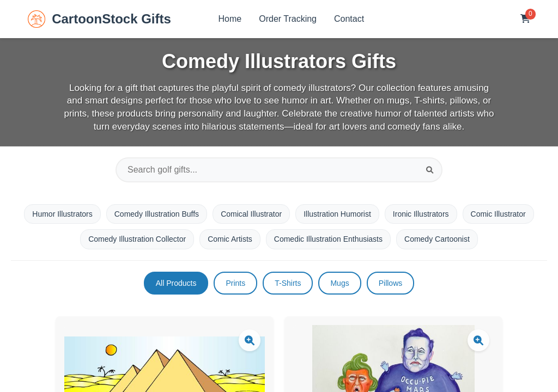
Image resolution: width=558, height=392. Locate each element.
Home (230, 19)
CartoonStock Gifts (99, 19)
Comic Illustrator (498, 214)
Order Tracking (288, 19)
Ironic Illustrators (421, 214)
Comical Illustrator (251, 214)
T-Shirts (288, 283)
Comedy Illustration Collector (137, 239)
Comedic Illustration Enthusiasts (328, 239)
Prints (235, 283)
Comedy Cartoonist (437, 239)
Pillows (391, 283)
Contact (349, 19)
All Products (176, 283)
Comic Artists (230, 239)
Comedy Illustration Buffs (157, 214)
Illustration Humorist (337, 214)
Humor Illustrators (62, 214)
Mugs (339, 283)
